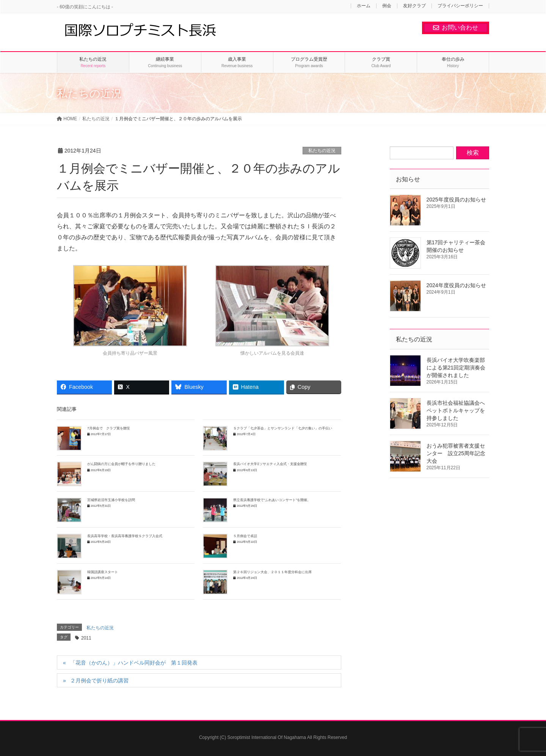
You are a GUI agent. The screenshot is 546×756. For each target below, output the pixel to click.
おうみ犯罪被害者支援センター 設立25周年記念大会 (456, 453)
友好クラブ (414, 6)
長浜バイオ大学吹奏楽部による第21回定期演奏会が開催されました (456, 368)
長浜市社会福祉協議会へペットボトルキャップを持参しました (456, 410)
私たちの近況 (322, 151)
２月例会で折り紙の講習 (99, 681)
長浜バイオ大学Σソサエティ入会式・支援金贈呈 (270, 464)
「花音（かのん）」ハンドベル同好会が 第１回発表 (134, 663)
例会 (387, 6)
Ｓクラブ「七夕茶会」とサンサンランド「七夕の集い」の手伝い (283, 428)
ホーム (364, 6)
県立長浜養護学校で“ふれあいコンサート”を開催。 (272, 500)
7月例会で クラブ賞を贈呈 (109, 428)
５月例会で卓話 (245, 536)
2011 (86, 638)
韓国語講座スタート (103, 572)
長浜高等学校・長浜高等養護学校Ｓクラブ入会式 (125, 536)
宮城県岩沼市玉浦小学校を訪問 (113, 500)
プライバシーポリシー (460, 6)
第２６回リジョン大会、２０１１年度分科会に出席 (272, 572)
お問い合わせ (456, 28)
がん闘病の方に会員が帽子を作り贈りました (123, 464)
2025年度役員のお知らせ (456, 200)
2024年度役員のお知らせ (456, 285)
